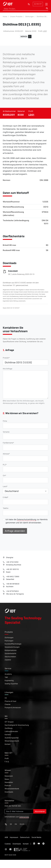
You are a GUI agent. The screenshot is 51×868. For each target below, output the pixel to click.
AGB (6, 837)
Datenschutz (24, 817)
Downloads (9, 792)
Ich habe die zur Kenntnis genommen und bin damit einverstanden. (27, 521)
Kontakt (8, 744)
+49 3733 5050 (11, 562)
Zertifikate (9, 728)
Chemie (8, 704)
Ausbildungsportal (12, 738)
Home (5, 17)
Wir (6, 716)
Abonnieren (40, 811)
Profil (7, 758)
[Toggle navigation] (46, 4)
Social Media (36, 837)
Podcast (8, 785)
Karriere (8, 735)
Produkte (9, 632)
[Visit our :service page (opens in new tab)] (34, 844)
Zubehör (8, 660)
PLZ (4, 465)
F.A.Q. (7, 762)
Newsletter (9, 782)
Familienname (8, 443)
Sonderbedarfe (10, 653)
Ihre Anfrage (8, 369)
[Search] (25, 9)
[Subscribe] (19, 811)
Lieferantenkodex (11, 731)
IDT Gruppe (9, 722)
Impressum (14, 837)
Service (8, 668)
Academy (8, 674)
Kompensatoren (11, 650)
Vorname (6, 432)
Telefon (6, 508)
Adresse (6, 454)
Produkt (6, 358)
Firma (5, 421)
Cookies (8, 844)
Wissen (8, 770)
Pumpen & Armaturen (13, 708)
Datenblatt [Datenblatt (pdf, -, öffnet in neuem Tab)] (13, 271)
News (7, 779)
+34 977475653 (11, 591)
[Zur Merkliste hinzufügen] (26, 37)
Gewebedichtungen (12, 647)
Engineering (9, 680)
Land (5, 486)
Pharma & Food (10, 701)
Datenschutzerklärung (27, 519)
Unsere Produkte (16, 17)
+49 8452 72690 (11, 577)
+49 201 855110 (11, 569)
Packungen (9, 641)
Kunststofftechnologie (13, 644)
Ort (4, 476)
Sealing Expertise (11, 684)
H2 (6, 698)
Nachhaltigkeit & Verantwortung (17, 725)
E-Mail (5, 497)
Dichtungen (30, 17)
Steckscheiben (10, 657)
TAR (6, 677)
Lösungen (9, 692)
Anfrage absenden (15, 531)
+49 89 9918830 (11, 584)
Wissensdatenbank (12, 741)
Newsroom (9, 776)
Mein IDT (38, 4)
